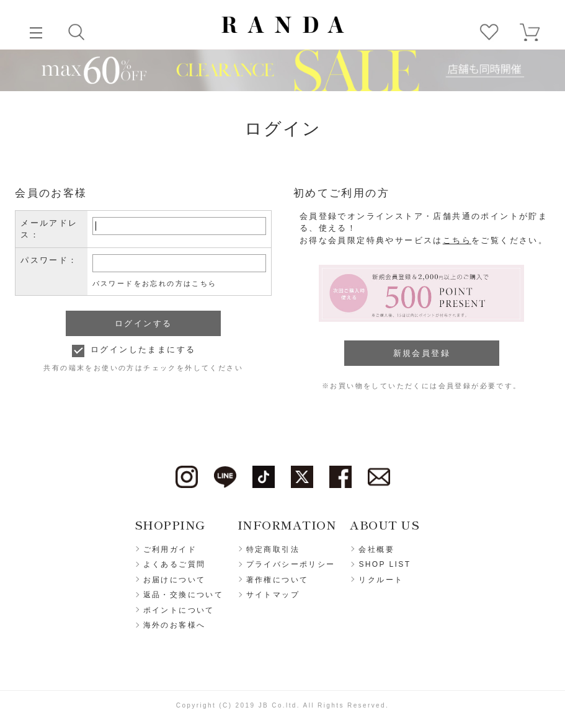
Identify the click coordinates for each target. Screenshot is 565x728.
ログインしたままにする (143, 349)
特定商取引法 (273, 549)
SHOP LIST (385, 564)
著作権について (278, 580)
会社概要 (376, 549)
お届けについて (175, 580)
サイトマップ (273, 595)
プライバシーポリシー (291, 564)
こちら (457, 240)
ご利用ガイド (170, 549)
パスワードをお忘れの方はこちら (155, 283)
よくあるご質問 (175, 564)
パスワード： (49, 260)
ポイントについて (179, 610)
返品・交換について (184, 595)
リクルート (381, 580)
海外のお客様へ (175, 625)
